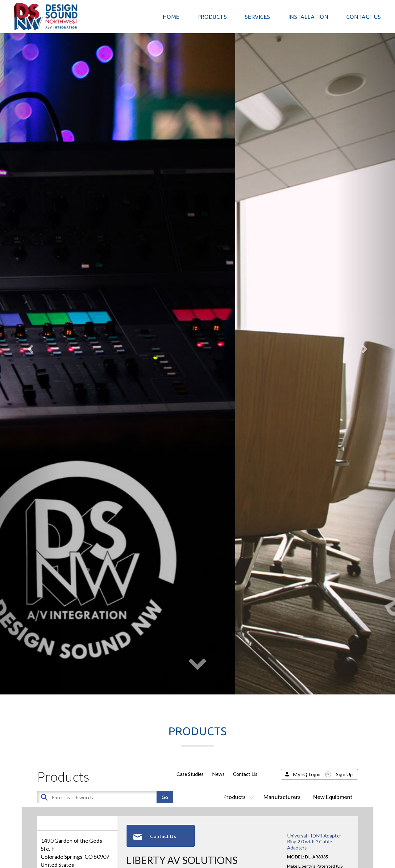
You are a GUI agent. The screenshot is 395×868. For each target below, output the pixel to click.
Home (171, 17)
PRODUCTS (212, 17)
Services (258, 17)
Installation (308, 17)
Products (237, 797)
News (218, 774)
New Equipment (333, 797)
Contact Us (364, 17)
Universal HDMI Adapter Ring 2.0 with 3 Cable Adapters (314, 841)
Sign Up (344, 774)
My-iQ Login (307, 774)
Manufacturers (282, 797)
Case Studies (190, 774)
